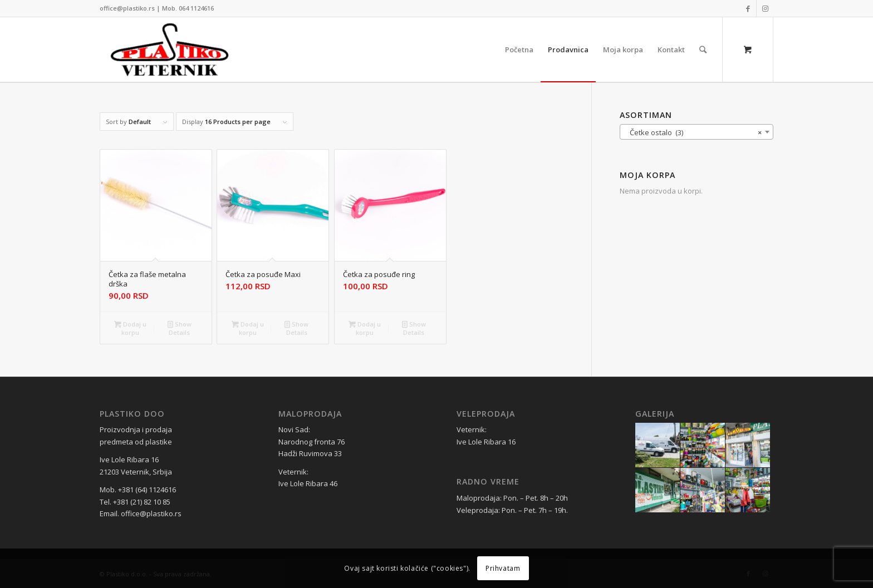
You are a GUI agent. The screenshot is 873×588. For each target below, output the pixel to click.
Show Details (180, 328)
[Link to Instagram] (765, 8)
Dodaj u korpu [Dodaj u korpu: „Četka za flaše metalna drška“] (130, 328)
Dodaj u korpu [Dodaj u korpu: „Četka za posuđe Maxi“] (248, 328)
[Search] (703, 50)
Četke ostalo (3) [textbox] (693, 132)
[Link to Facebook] (748, 8)
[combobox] (697, 132)
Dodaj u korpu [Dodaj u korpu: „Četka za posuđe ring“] (365, 328)
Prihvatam (503, 568)
